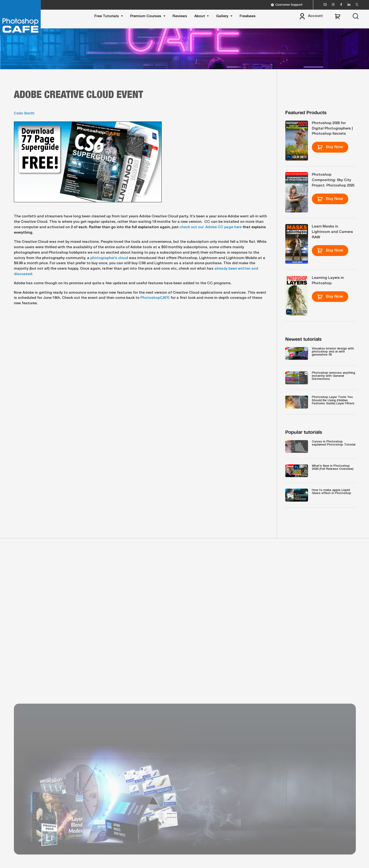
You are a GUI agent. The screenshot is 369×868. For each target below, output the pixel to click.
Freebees (248, 16)
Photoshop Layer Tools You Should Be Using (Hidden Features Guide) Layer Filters (333, 400)
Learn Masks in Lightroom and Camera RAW (332, 232)
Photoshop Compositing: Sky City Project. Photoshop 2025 (333, 180)
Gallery (222, 16)
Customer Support (287, 5)
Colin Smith (24, 114)
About (200, 16)
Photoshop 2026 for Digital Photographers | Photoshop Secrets (332, 129)
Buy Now (330, 147)
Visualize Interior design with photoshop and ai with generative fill (333, 352)
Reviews (180, 16)
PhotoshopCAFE (155, 298)
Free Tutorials (107, 16)
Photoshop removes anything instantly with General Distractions (333, 376)
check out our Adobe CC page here (211, 227)
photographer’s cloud (109, 258)
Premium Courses (146, 16)
